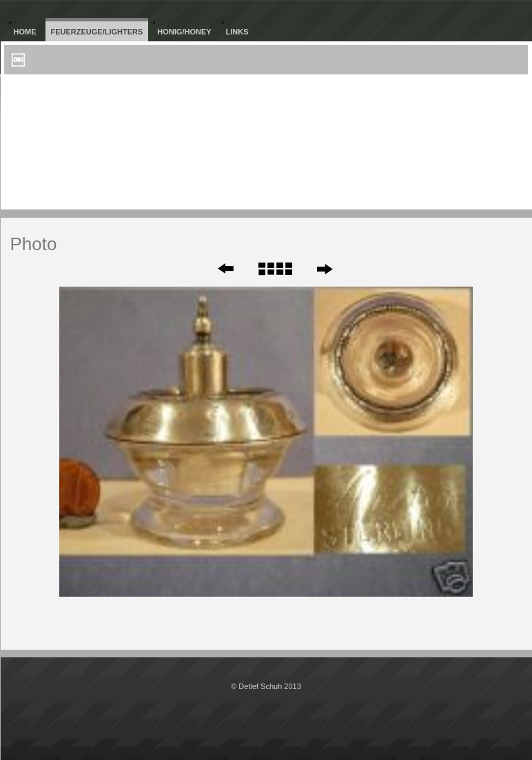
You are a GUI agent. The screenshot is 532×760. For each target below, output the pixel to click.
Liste (275, 269)
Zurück (216, 269)
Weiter (324, 269)
